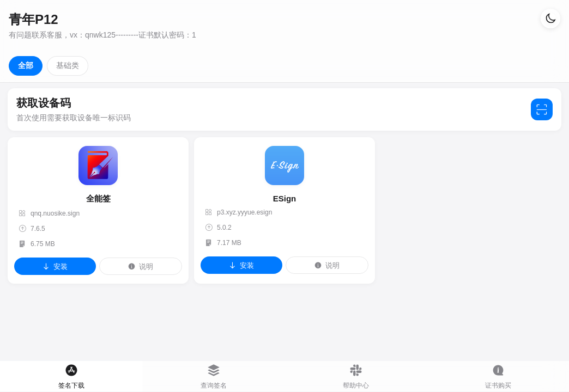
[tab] (71, 376)
